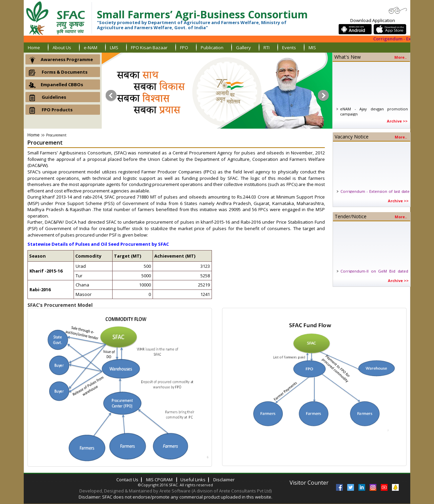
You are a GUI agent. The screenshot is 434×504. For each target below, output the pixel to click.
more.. (400, 57)
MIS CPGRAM (160, 480)
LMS (114, 48)
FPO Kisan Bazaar (149, 48)
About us (62, 48)
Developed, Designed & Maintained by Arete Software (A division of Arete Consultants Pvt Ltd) (175, 491)
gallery (243, 48)
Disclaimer (224, 480)
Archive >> (397, 121)
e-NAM (91, 48)
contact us (127, 480)
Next (324, 96)
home (34, 48)
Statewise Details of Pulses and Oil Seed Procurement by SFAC (98, 244)
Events (289, 48)
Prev (110, 96)
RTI (267, 48)
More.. (401, 137)
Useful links (193, 480)
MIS (312, 48)
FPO (184, 48)
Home (34, 135)
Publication (212, 48)
